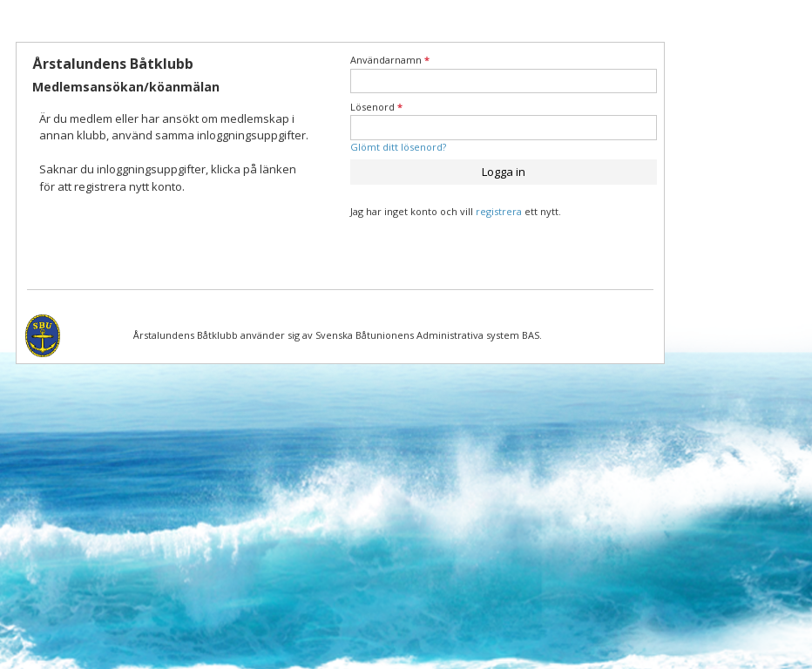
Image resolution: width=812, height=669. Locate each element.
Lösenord (376, 107)
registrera (499, 211)
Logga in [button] (504, 172)
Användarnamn (390, 60)
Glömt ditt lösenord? (398, 147)
